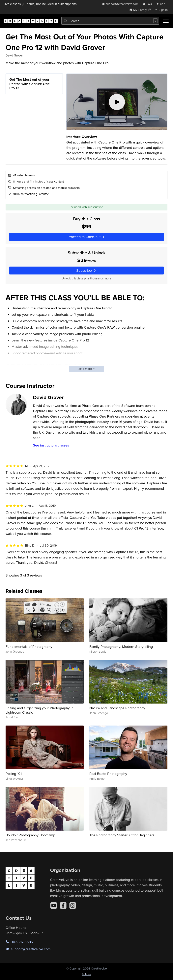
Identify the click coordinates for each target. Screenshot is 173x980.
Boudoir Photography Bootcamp (30, 835)
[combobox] (110, 21)
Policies (86, 974)
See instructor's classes (51, 445)
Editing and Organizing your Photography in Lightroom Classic (40, 710)
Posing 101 (14, 774)
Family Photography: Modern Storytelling (121, 647)
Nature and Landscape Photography (117, 708)
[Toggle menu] (166, 21)
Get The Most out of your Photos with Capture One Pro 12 (29, 84)
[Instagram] (73, 905)
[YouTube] (54, 905)
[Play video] (117, 102)
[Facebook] (63, 905)
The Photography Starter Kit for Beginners (122, 835)
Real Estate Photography (108, 774)
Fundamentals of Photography (29, 647)
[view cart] (162, 4)
